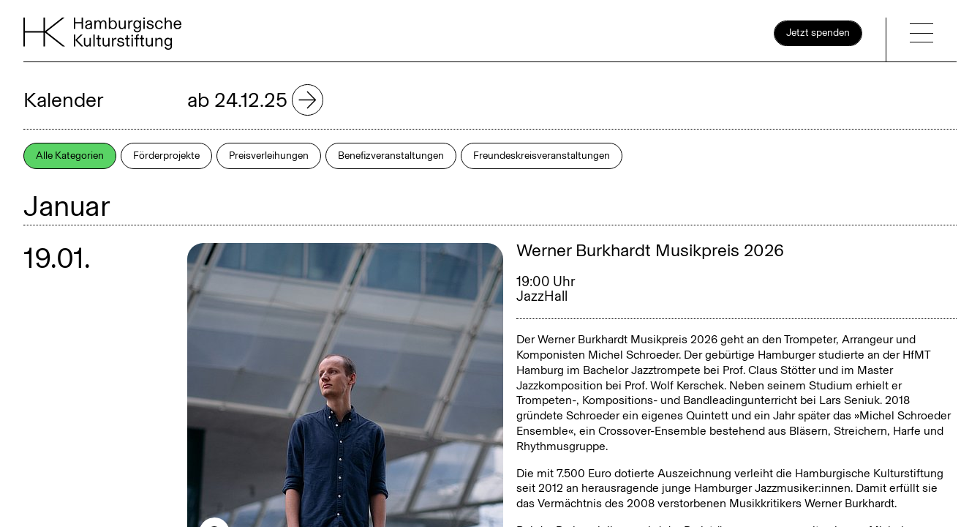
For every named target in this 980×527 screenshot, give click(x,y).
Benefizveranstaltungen (391, 156)
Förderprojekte (166, 156)
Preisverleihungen (269, 156)
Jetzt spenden (818, 33)
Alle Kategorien (70, 156)
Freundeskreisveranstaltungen (542, 156)
